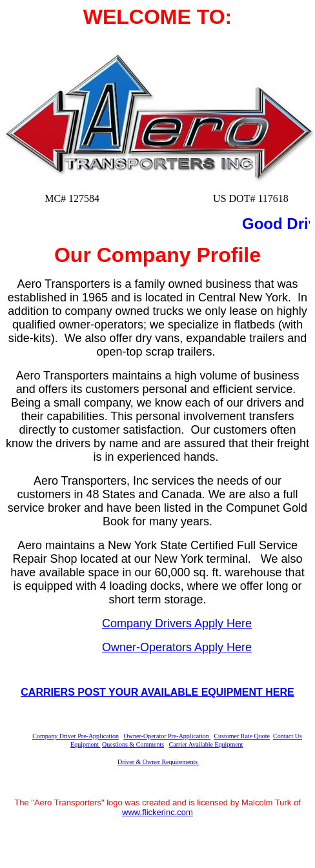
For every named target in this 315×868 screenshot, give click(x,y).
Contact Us (288, 736)
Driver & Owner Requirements (158, 762)
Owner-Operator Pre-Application (167, 736)
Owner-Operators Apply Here (177, 647)
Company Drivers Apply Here (177, 623)
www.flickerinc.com (157, 812)
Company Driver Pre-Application (76, 736)
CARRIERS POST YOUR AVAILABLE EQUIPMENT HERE (157, 692)
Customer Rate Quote (242, 736)
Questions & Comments (133, 744)
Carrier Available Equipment (206, 744)
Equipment (85, 744)
